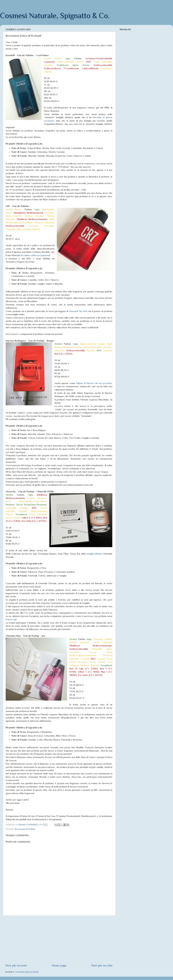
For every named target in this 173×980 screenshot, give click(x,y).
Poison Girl (11, 619)
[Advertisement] (59, 940)
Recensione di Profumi (25, 829)
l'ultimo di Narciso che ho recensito (94, 383)
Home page (59, 965)
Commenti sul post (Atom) (27, 972)
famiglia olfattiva (94, 554)
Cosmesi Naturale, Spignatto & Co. (55, 16)
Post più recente (16, 965)
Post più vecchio (102, 965)
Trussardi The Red (78, 311)
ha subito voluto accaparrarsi (35, 255)
